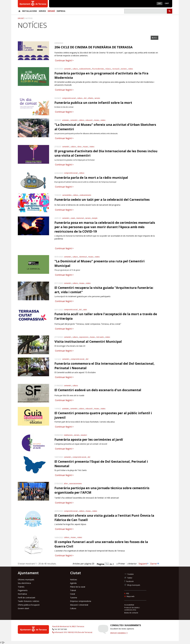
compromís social (69, 98)
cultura (75, 69)
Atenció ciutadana (119, 633)
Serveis (42, 11)
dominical (83, 257)
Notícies (29, 18)
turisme (124, 69)
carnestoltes (67, 195)
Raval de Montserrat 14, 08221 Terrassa (68, 626)
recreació (116, 69)
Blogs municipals (132, 585)
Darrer (154, 564)
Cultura (73, 608)
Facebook (129, 581)
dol (85, 98)
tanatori (84, 435)
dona (79, 147)
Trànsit (73, 590)
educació (89, 120)
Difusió (51, 11)
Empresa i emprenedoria (81, 601)
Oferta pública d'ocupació (29, 605)
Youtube (129, 574)
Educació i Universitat (79, 605)
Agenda (73, 583)
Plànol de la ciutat (78, 587)
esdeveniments (85, 69)
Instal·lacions (30, 11)
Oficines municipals (26, 580)
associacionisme (75, 484)
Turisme (74, 598)
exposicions (84, 337)
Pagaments (23, 590)
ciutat (73, 218)
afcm (66, 484)
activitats (65, 120)
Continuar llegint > (64, 60)
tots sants (100, 337)
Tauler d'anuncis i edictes (28, 601)
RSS (154, 38)
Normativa (22, 594)
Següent (143, 564)
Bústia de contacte (131, 613)
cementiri (67, 69)
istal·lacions (68, 435)
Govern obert (23, 608)
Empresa (61, 11)
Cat (160, 3)
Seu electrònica (24, 583)
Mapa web (129, 596)
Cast (167, 3)
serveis (97, 98)
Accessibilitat (129, 605)
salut (85, 310)
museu (97, 120)
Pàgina (101, 564)
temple (95, 218)
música (108, 69)
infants (91, 98)
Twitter (128, 578)
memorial (80, 218)
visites (131, 69)
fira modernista (98, 69)
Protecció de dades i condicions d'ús (132, 609)
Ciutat (73, 594)
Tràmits (21, 587)
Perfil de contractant (27, 598)
